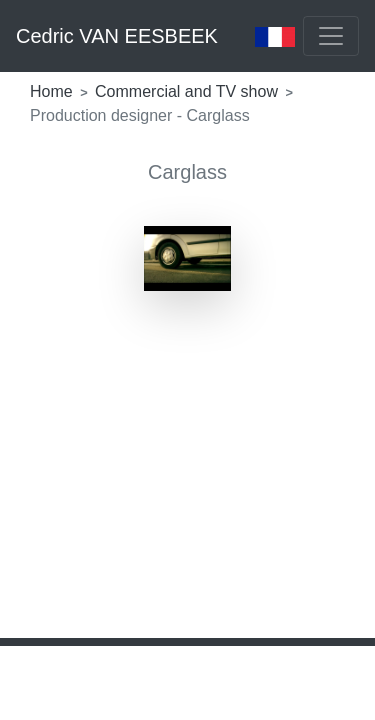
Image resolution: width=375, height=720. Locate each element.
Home (53, 91)
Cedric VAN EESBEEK (117, 36)
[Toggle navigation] (331, 36)
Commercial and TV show (188, 91)
